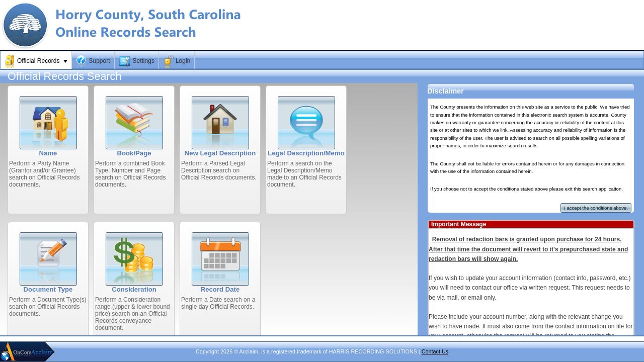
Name (48, 153)
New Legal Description (220, 153)
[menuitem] (36, 61)
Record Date (220, 289)
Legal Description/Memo (306, 153)
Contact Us (435, 351)
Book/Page (134, 153)
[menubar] (322, 60)
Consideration (134, 289)
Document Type (48, 289)
